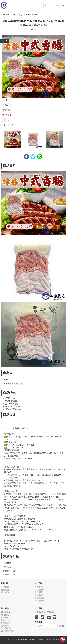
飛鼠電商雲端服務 (51, 639)
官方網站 (5, 592)
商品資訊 (33, 29)
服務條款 (5, 617)
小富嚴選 (6, 15)
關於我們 (5, 587)
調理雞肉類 (39, 601)
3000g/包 (8, 105)
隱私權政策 (6, 620)
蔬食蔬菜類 (39, 598)
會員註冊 (5, 612)
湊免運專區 (39, 587)
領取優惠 (61, 626)
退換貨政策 (6, 623)
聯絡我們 (5, 590)
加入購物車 (9, 125)
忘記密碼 (5, 615)
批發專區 (38, 592)
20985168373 (32, 15)
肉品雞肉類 (39, 590)
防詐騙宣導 (6, 628)
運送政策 (5, 626)
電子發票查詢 (7, 631)
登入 (12, 612)
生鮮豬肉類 (39, 595)
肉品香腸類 (18, 15)
